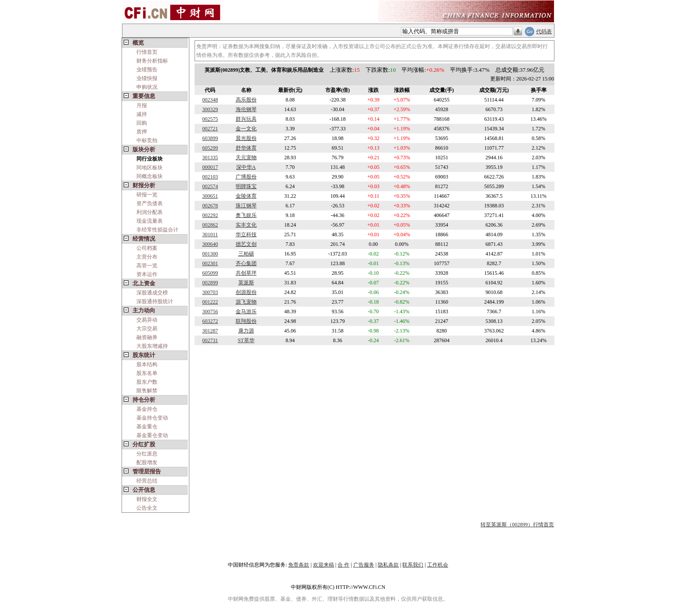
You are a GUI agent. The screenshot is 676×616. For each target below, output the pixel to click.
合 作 (343, 565)
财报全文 (147, 499)
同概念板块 (150, 176)
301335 (210, 157)
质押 (142, 132)
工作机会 (438, 565)
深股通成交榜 (152, 293)
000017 (210, 167)
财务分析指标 (152, 61)
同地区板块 (150, 168)
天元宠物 (246, 157)
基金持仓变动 (152, 418)
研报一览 (147, 195)
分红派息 (147, 454)
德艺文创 (246, 244)
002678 (210, 206)
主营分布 (147, 257)
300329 (210, 109)
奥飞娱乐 (246, 215)
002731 (210, 340)
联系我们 (413, 565)
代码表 (544, 31)
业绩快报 (147, 78)
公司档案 (147, 248)
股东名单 (147, 373)
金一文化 (246, 129)
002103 (210, 177)
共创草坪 (246, 273)
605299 (210, 148)
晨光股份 (246, 138)
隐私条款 (388, 565)
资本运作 (147, 274)
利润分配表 (150, 212)
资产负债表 (150, 203)
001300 (210, 254)
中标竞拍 (147, 140)
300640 (210, 244)
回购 (142, 123)
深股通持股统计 (155, 301)
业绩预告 (147, 70)
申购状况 (147, 87)
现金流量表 (150, 221)
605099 (210, 273)
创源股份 (246, 292)
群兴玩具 (246, 119)
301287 (210, 331)
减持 (142, 114)
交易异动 (147, 320)
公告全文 (147, 508)
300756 (210, 311)
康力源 (246, 331)
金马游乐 (246, 311)
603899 (210, 138)
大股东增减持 (152, 346)
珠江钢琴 (246, 206)
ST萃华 (246, 340)
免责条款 (299, 565)
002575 (210, 119)
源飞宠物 (246, 302)
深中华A (246, 167)
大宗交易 (147, 329)
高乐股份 (246, 100)
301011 (210, 234)
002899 (210, 283)
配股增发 (147, 462)
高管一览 (147, 266)
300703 (210, 292)
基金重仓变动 (152, 435)
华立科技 (246, 234)
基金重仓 (147, 427)
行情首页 (147, 52)
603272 (210, 321)
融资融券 (147, 337)
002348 (210, 100)
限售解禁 (147, 391)
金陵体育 (246, 196)
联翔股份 (246, 321)
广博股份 (246, 177)
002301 (210, 263)
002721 (210, 129)
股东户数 (147, 382)
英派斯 (246, 283)
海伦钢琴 (246, 109)
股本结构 (147, 364)
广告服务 (364, 565)
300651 (210, 196)
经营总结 (147, 481)
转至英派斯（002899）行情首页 (517, 525)
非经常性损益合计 (157, 230)
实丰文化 (246, 225)
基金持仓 (147, 409)
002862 (210, 225)
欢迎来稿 (324, 565)
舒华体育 (246, 148)
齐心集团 (246, 263)
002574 (210, 186)
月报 (142, 105)
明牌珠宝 (246, 186)
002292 (210, 215)
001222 (210, 302)
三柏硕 (246, 254)
